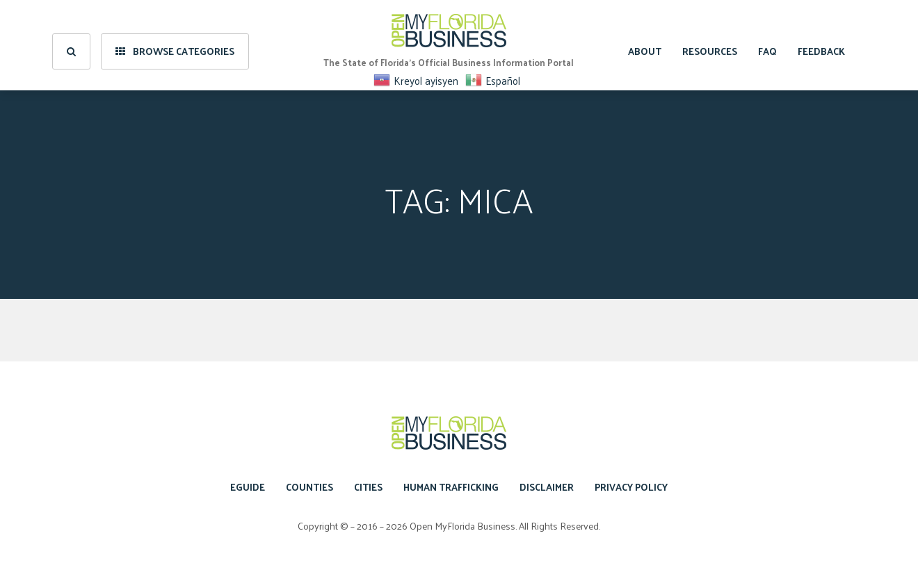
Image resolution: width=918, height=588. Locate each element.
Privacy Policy (631, 487)
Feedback (821, 45)
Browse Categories (175, 45)
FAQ (767, 45)
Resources (710, 45)
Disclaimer (547, 487)
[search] (71, 45)
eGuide (248, 487)
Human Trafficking (451, 487)
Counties (309, 487)
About (645, 45)
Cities (368, 487)
